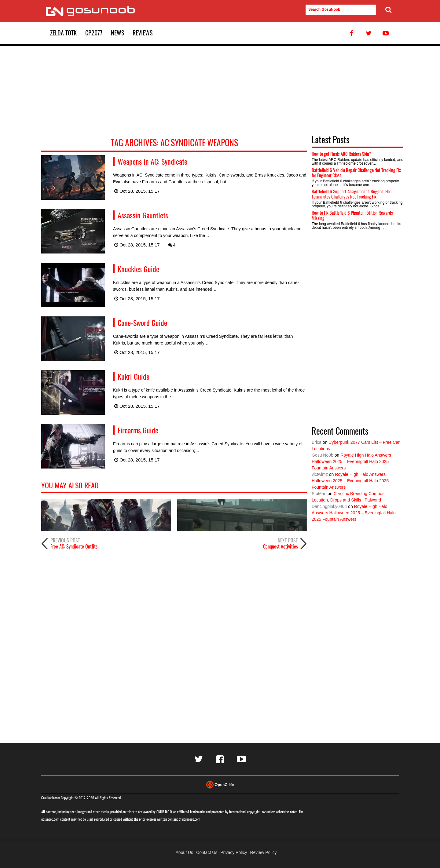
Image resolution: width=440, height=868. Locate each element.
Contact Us (207, 852)
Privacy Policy (234, 852)
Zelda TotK (63, 33)
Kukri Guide (134, 376)
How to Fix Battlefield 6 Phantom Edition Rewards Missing (352, 215)
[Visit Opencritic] (220, 784)
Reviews (143, 33)
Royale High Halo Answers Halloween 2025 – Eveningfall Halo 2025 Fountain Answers (351, 461)
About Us (184, 852)
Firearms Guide (138, 430)
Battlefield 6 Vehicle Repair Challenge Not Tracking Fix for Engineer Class (356, 172)
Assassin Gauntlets (143, 215)
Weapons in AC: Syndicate (152, 161)
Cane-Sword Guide (142, 323)
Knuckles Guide (138, 269)
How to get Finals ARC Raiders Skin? (341, 154)
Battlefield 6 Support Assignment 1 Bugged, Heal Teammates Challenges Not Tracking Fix (352, 194)
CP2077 (94, 33)
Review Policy (263, 852)
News (117, 33)
